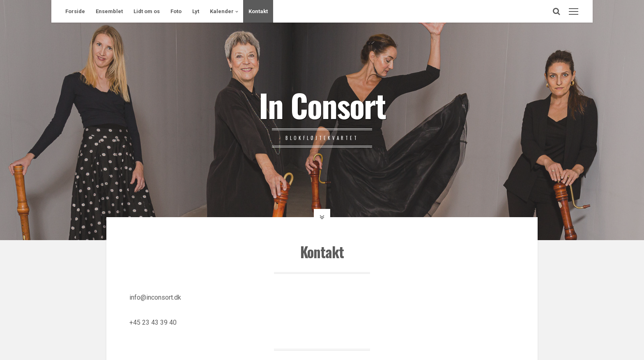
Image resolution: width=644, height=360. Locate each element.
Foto (176, 11)
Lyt (196, 11)
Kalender (222, 11)
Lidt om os (147, 11)
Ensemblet (109, 11)
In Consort (322, 105)
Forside (75, 11)
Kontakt (258, 11)
